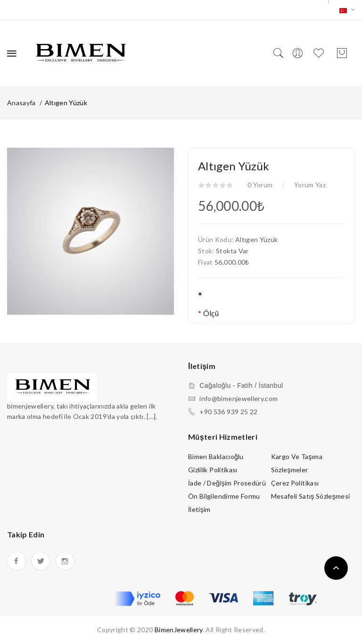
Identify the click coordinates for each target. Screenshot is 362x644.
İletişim (199, 509)
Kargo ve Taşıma (297, 456)
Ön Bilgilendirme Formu (224, 496)
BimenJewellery (179, 630)
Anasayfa (21, 103)
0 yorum (260, 185)
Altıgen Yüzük (66, 103)
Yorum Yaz (310, 185)
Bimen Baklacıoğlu (216, 456)
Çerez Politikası (295, 483)
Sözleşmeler (290, 470)
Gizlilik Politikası (213, 470)
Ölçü (211, 313)
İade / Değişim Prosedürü (227, 483)
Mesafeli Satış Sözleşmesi (311, 496)
